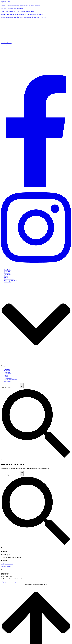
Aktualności (7, 270)
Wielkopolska (8, 282)
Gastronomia (8, 274)
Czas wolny (7, 273)
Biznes (6, 276)
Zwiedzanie (7, 271)
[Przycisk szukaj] (22, 386)
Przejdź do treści (5, 1)
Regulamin (17, 582)
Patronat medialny (6, 567)
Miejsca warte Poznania (10, 280)
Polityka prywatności (6, 582)
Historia (6, 277)
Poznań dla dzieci (9, 279)
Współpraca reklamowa (7, 564)
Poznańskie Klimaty (6, 43)
